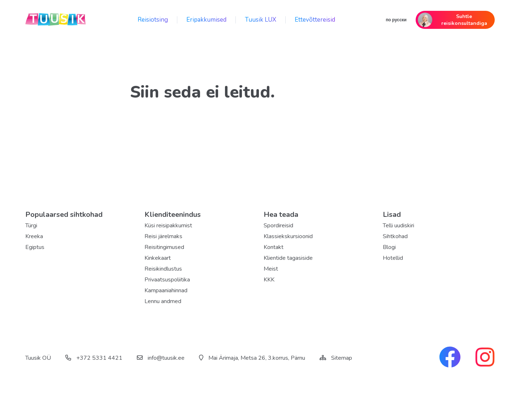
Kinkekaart (158, 258)
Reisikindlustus (163, 269)
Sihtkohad (395, 236)
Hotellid (393, 258)
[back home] (56, 20)
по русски (396, 20)
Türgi (31, 226)
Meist (271, 269)
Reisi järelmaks (163, 236)
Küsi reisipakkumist (168, 226)
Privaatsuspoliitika (167, 280)
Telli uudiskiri (398, 226)
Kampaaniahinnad (166, 290)
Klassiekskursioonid (288, 236)
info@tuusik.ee (161, 358)
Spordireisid (278, 226)
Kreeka (34, 236)
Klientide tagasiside (288, 258)
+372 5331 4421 (94, 358)
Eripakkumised (206, 20)
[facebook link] (450, 358)
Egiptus (35, 247)
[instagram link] (485, 358)
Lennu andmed (163, 301)
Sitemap (342, 358)
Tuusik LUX (261, 20)
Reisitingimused (164, 247)
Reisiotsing (153, 20)
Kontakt (274, 247)
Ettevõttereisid (315, 20)
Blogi (389, 247)
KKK (269, 280)
